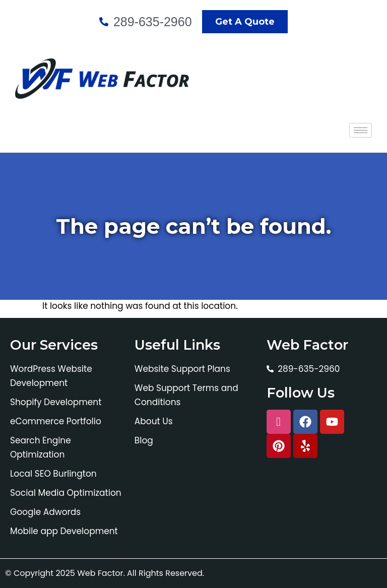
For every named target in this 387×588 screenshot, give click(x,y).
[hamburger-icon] (361, 130)
